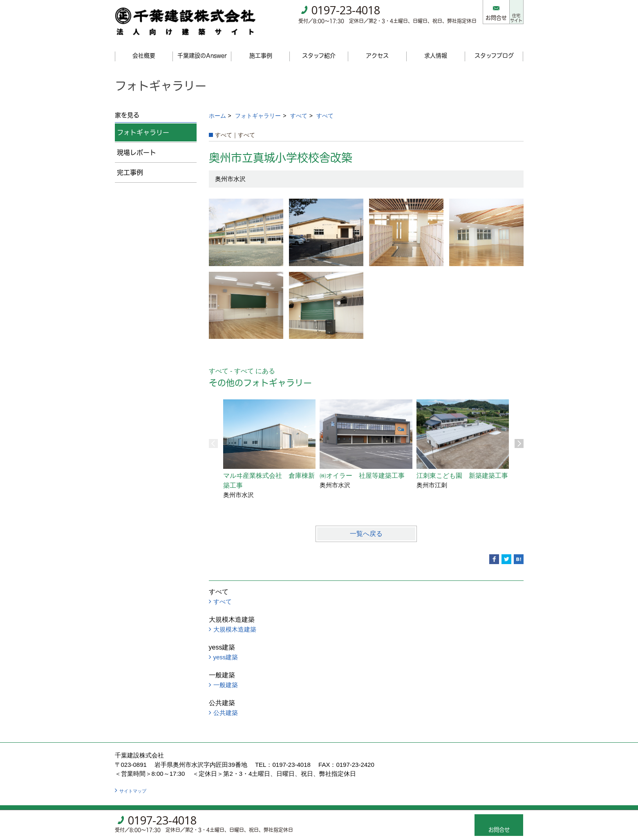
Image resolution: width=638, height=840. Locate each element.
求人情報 (436, 45)
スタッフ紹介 (319, 45)
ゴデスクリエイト (288, 803)
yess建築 (226, 647)
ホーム (217, 105)
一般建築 (226, 675)
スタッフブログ (494, 45)
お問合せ (483, 18)
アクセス (377, 45)
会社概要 (144, 45)
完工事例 (130, 162)
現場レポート (137, 142)
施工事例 (261, 45)
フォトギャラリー (258, 105)
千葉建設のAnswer (202, 45)
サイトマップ (133, 781)
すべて (299, 105)
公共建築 (226, 702)
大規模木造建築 (235, 619)
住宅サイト (510, 12)
